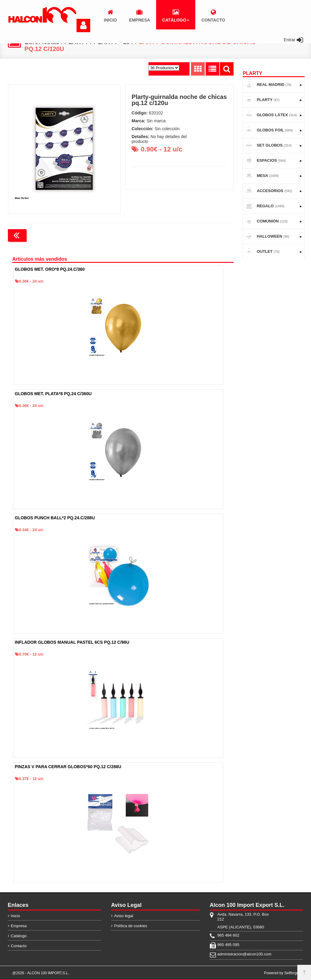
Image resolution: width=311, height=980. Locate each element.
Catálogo (19, 936)
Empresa (19, 926)
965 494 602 (228, 935)
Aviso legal (124, 916)
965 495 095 (228, 945)
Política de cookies (131, 926)
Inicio (15, 916)
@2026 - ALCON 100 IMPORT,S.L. (41, 973)
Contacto (19, 946)
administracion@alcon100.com (244, 954)
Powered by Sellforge (281, 973)
